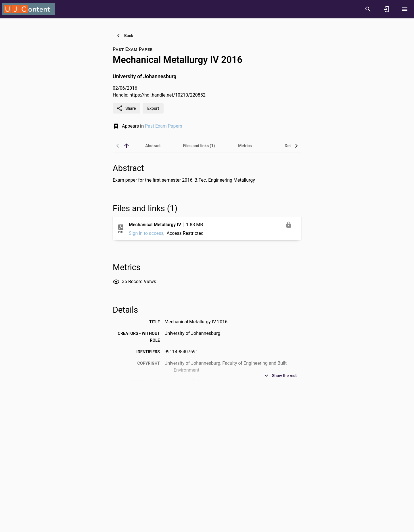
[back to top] (126, 146)
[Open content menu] (405, 9)
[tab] (153, 146)
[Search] (368, 9)
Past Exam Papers (164, 126)
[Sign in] (386, 9)
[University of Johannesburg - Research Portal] (29, 9)
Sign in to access (146, 233)
